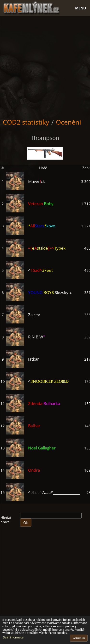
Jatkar (33, 359)
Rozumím (79, 638)
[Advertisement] (45, 66)
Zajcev (34, 315)
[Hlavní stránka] (45, 7)
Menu (81, 8)
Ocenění (69, 122)
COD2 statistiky (26, 122)
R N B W (37, 337)
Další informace (13, 637)
